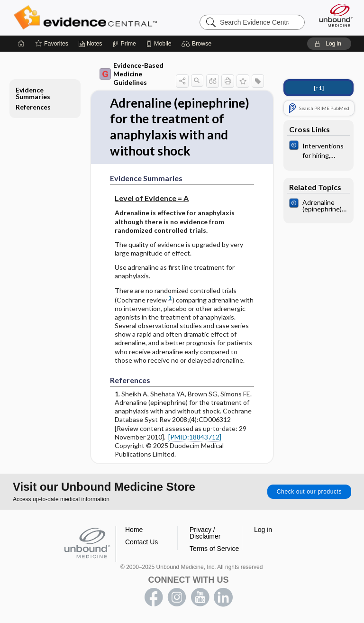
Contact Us (141, 542)
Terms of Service (214, 549)
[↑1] (319, 88)
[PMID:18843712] (195, 437)
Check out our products (309, 492)
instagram (177, 597)
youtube (200, 597)
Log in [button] (263, 530)
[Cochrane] (318, 150)
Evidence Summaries (33, 93)
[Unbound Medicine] (333, 15)
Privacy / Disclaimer (205, 533)
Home (134, 530)
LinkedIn (223, 597)
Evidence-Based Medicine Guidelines (132, 74)
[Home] (21, 44)
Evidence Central (87, 18)
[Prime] (124, 44)
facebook (154, 597)
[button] (198, 44)
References (33, 107)
